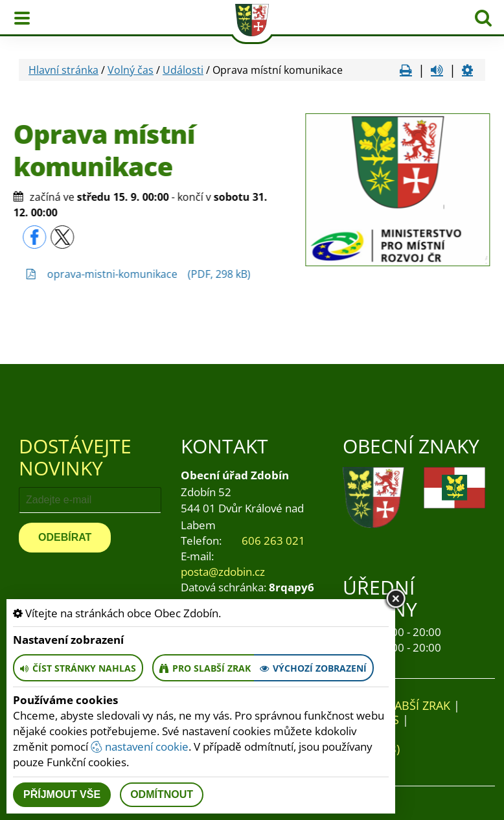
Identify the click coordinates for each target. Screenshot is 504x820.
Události (183, 70)
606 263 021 (273, 541)
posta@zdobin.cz (223, 572)
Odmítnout (162, 794)
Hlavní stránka (63, 70)
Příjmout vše (62, 794)
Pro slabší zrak (403, 705)
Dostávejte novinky (75, 457)
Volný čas (131, 70)
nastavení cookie (140, 746)
